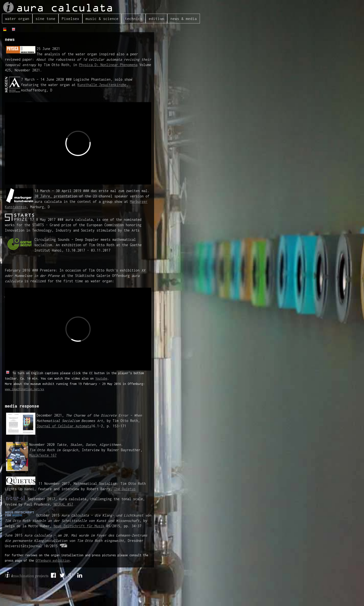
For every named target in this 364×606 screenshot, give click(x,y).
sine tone (45, 19)
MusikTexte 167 (43, 455)
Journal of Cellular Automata (64, 426)
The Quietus (125, 489)
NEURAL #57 (63, 504)
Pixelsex (70, 19)
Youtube (101, 378)
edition (156, 19)
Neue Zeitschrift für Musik (79, 526)
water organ (17, 19)
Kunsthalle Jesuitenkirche (102, 85)
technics (134, 19)
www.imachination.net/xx (25, 389)
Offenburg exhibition (53, 561)
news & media (184, 19)
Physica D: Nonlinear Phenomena (108, 65)
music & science (102, 19)
